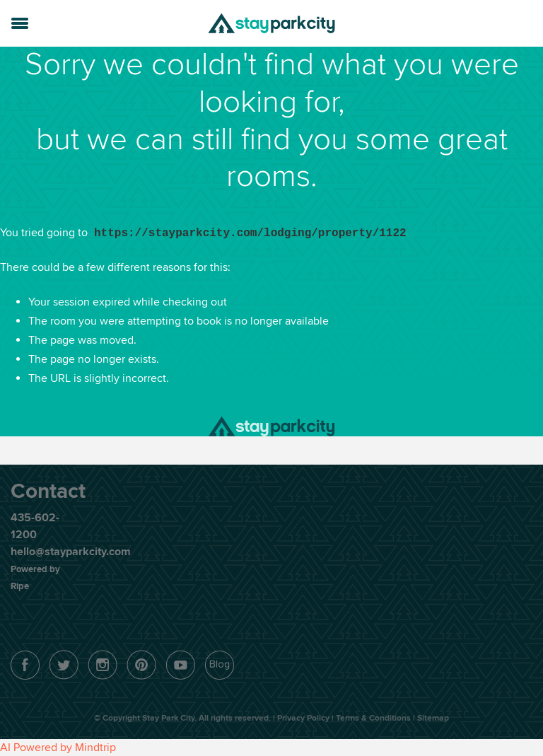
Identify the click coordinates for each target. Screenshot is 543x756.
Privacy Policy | (306, 718)
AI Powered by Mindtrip (58, 748)
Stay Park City (271, 23)
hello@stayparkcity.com (71, 552)
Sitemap (433, 718)
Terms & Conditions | (376, 718)
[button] (20, 21)
